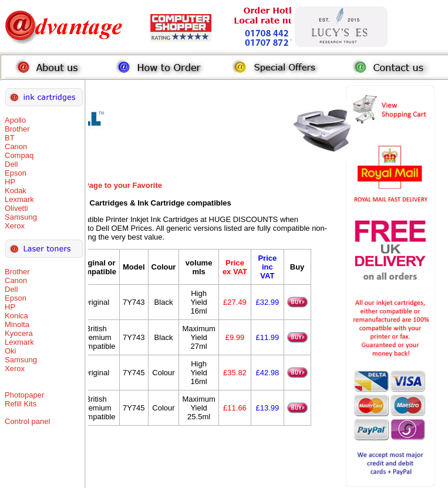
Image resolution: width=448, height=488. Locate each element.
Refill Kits (21, 404)
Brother (17, 129)
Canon (16, 147)
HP (10, 182)
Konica (16, 316)
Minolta (17, 324)
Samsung (21, 217)
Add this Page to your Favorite (107, 185)
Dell (11, 164)
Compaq (19, 155)
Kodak (16, 191)
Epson (16, 173)
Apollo (15, 120)
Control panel (27, 421)
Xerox (15, 226)
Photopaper (24, 395)
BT (10, 138)
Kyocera (19, 333)
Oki (11, 351)
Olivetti (16, 208)
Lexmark (19, 199)
